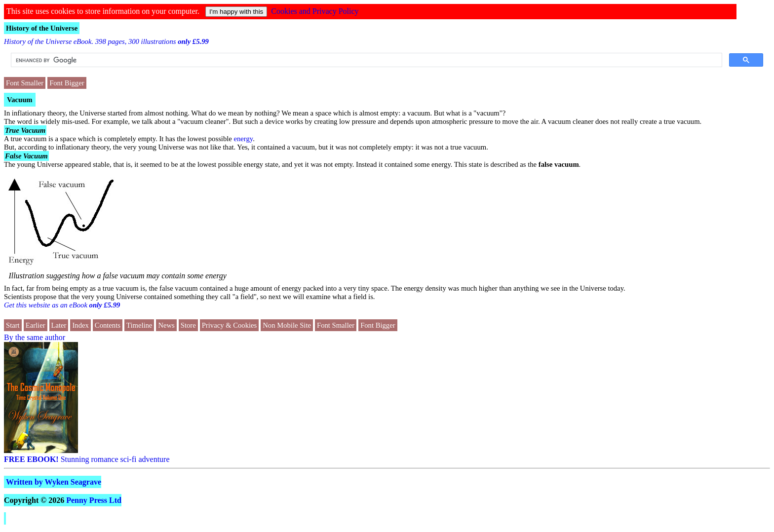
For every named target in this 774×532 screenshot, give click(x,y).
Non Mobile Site (287, 325)
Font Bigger (67, 83)
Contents (108, 325)
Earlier (36, 325)
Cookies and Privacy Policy (315, 11)
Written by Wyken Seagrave (54, 482)
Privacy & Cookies (230, 325)
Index (80, 325)
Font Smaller (25, 83)
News (166, 325)
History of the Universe (42, 28)
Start (13, 325)
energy (244, 139)
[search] (366, 60)
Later (59, 325)
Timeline (139, 325)
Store (188, 325)
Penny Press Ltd (94, 500)
